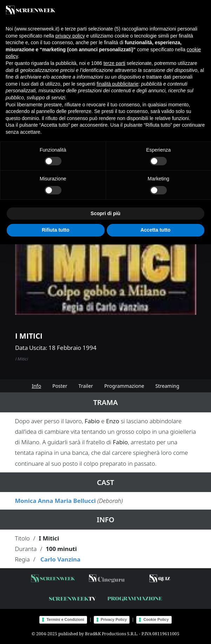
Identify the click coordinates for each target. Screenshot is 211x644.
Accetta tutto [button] (156, 230)
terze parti (114, 63)
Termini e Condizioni (65, 619)
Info (36, 386)
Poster (60, 386)
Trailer (86, 386)
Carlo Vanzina (60, 559)
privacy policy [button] (70, 36)
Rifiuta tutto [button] (56, 230)
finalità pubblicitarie (117, 84)
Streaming (167, 386)
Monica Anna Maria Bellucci (55, 501)
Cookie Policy (156, 619)
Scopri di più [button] (105, 213)
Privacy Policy (114, 619)
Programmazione (124, 386)
